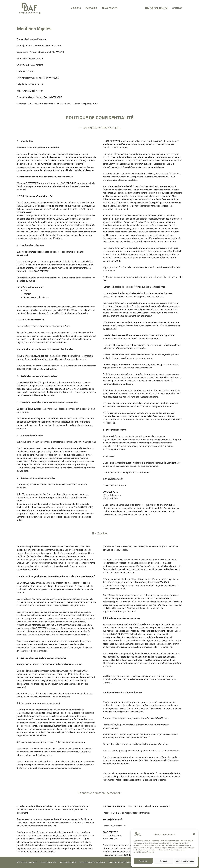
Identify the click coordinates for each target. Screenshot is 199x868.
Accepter (143, 861)
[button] (194, 834)
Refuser (164, 861)
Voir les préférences (185, 861)
